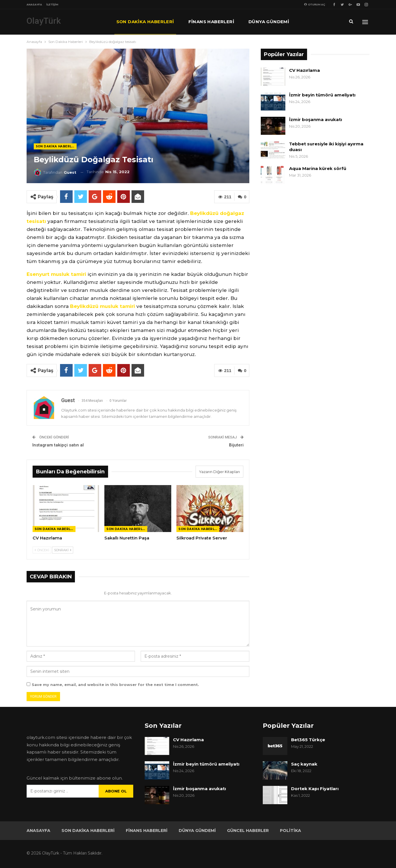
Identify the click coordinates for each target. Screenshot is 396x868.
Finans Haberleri (211, 22)
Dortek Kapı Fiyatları (315, 789)
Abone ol (116, 791)
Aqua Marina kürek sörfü (318, 168)
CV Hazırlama (305, 70)
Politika (290, 831)
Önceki (42, 550)
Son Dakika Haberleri (145, 22)
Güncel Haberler (248, 831)
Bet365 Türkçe (308, 740)
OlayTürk (44, 21)
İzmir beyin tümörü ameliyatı (322, 95)
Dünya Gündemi (269, 22)
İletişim (52, 4)
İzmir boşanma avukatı (316, 119)
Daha (310, 22)
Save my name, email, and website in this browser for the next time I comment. (115, 685)
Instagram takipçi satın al (58, 445)
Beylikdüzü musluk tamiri (103, 306)
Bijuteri (236, 445)
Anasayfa (34, 4)
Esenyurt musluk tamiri (56, 274)
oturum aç (315, 4)
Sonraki (63, 550)
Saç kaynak (304, 764)
